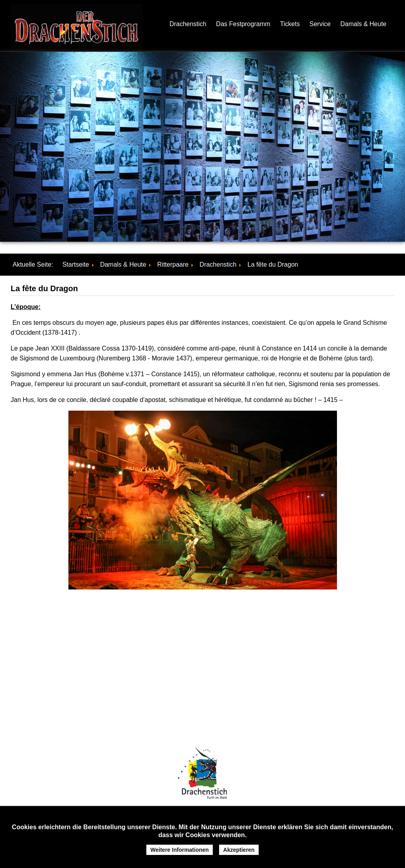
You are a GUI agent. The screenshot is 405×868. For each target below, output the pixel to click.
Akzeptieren (239, 850)
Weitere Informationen (180, 850)
